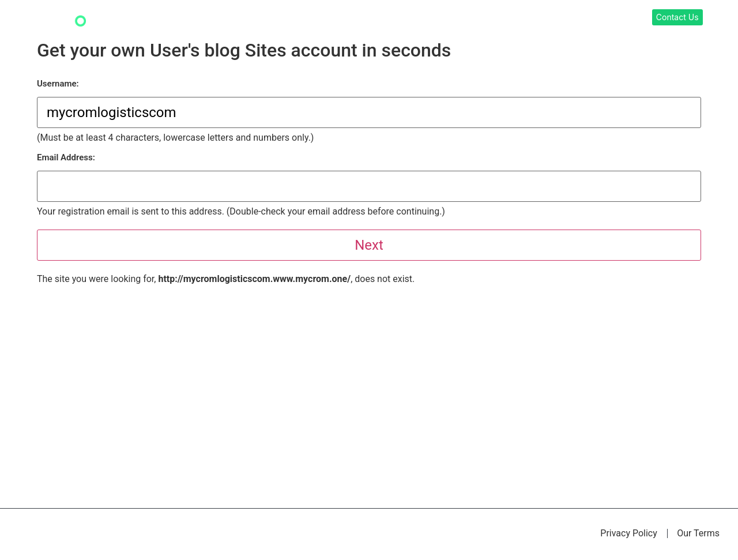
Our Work (436, 18)
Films (567, 18)
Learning (486, 18)
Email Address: (66, 158)
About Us (609, 18)
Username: (58, 84)
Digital (530, 18)
